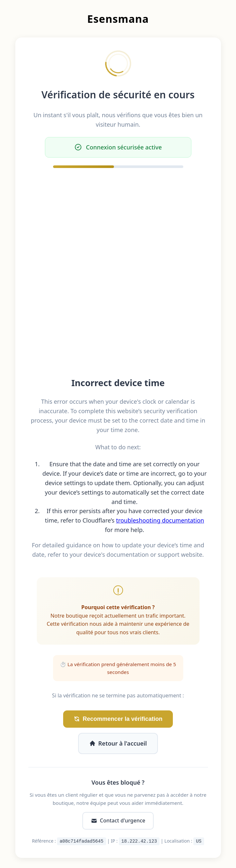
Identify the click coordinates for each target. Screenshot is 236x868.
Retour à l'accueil (118, 743)
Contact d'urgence (118, 820)
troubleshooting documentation (160, 520)
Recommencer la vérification (118, 719)
